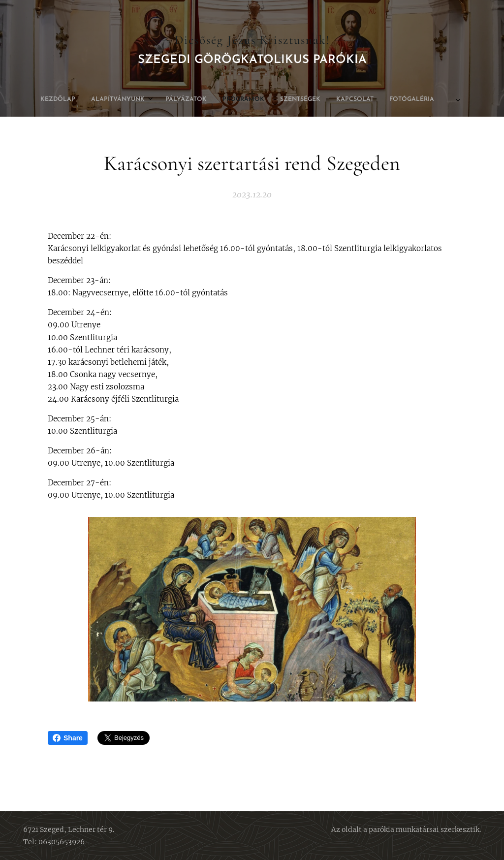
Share (68, 738)
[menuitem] (183, 99)
